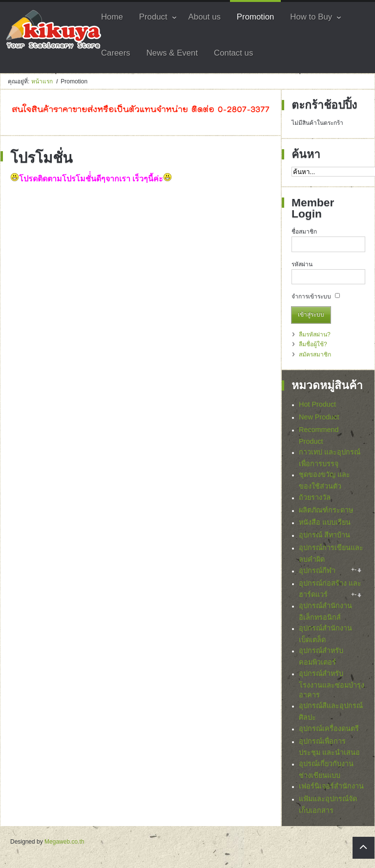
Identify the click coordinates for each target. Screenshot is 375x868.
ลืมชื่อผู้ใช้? (313, 344)
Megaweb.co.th (64, 845)
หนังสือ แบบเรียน (325, 522)
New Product (319, 417)
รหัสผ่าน (302, 264)
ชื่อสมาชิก (304, 232)
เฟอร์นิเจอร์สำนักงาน (331, 789)
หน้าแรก (42, 81)
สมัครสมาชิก (315, 355)
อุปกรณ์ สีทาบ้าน (324, 535)
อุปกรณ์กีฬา (317, 571)
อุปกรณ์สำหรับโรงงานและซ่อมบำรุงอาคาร (332, 687)
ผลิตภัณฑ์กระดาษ (326, 510)
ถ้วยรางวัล (315, 497)
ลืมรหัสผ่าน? (315, 335)
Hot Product (317, 404)
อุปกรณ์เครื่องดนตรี (329, 731)
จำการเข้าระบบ (311, 296)
